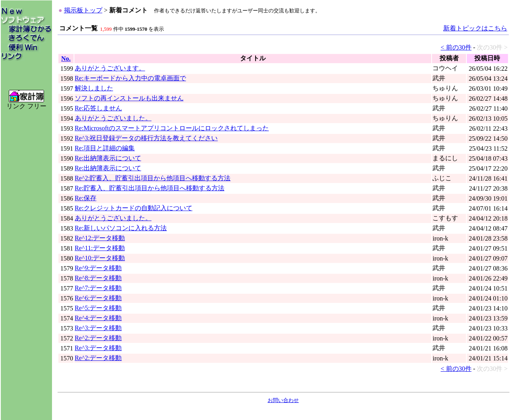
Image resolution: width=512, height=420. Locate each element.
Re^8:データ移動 (98, 278)
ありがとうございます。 (110, 68)
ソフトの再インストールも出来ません (129, 98)
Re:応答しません (98, 108)
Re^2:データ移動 (98, 338)
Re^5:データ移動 (98, 308)
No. (66, 59)
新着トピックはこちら (475, 28)
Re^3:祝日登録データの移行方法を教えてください (146, 138)
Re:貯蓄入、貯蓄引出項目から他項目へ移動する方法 (150, 188)
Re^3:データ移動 (98, 328)
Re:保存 (86, 198)
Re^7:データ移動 (98, 288)
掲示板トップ (83, 10)
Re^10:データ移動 (100, 258)
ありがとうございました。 (113, 118)
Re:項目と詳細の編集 (105, 148)
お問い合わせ (283, 400)
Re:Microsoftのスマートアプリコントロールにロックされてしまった (172, 128)
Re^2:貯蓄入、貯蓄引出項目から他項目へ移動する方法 (153, 178)
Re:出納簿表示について (108, 158)
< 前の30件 (456, 47)
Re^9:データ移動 (98, 268)
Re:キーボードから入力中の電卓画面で (130, 78)
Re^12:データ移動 (100, 238)
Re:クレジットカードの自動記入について (134, 208)
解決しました (94, 88)
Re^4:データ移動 (98, 318)
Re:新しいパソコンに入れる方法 (121, 228)
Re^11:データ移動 (100, 248)
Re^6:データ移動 (98, 298)
